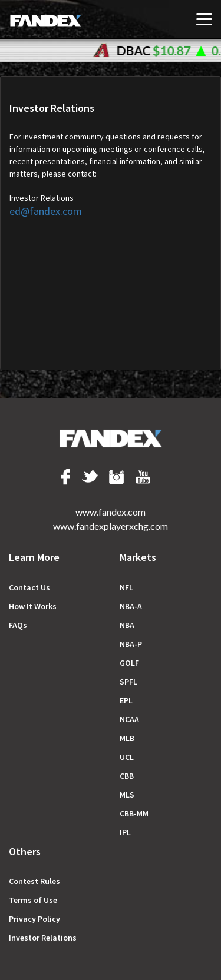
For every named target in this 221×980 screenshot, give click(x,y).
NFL (126, 587)
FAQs (18, 625)
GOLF (129, 663)
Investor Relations (43, 938)
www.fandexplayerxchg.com (111, 526)
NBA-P (131, 644)
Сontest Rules (34, 881)
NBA (127, 625)
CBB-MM (134, 813)
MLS (127, 795)
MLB (127, 738)
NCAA (129, 719)
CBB (127, 776)
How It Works (33, 606)
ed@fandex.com (46, 211)
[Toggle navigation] (204, 19)
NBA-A (131, 606)
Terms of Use (33, 900)
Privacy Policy (34, 919)
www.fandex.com (111, 512)
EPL (126, 700)
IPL (125, 832)
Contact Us (29, 587)
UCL (127, 757)
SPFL (128, 682)
